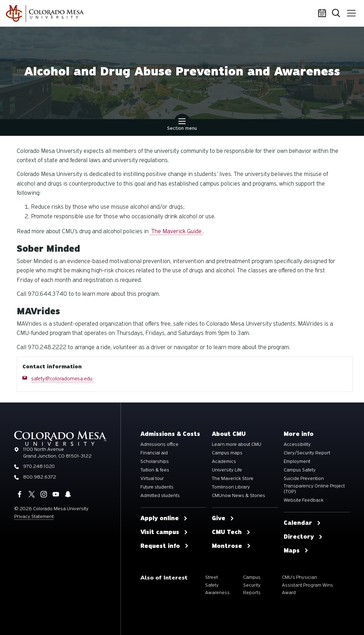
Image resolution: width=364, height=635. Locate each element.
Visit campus (164, 532)
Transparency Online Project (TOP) (314, 489)
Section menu (182, 125)
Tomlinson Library (231, 487)
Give (223, 518)
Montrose (231, 546)
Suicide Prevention (304, 479)
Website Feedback (304, 500)
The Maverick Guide (176, 231)
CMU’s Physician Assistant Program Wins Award (307, 585)
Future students (157, 487)
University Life (227, 470)
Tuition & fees (155, 470)
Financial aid (154, 453)
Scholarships (155, 461)
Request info (165, 546)
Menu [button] (351, 11)
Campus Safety (300, 470)
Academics (224, 461)
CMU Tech (231, 532)
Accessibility (297, 444)
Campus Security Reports (252, 585)
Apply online (164, 518)
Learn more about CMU (237, 444)
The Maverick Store (233, 479)
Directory (303, 537)
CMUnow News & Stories (239, 496)
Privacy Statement (34, 516)
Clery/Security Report (307, 453)
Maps (296, 551)
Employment (297, 461)
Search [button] (337, 14)
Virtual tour (152, 479)
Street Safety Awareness (217, 585)
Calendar (323, 14)
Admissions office (159, 444)
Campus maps (227, 453)
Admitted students (160, 496)
